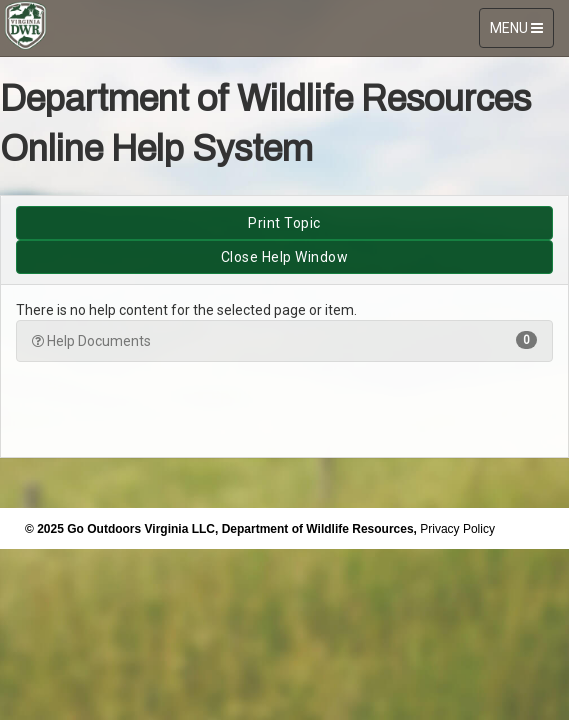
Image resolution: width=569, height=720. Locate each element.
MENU (521, 32)
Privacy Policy (457, 529)
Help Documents (284, 340)
